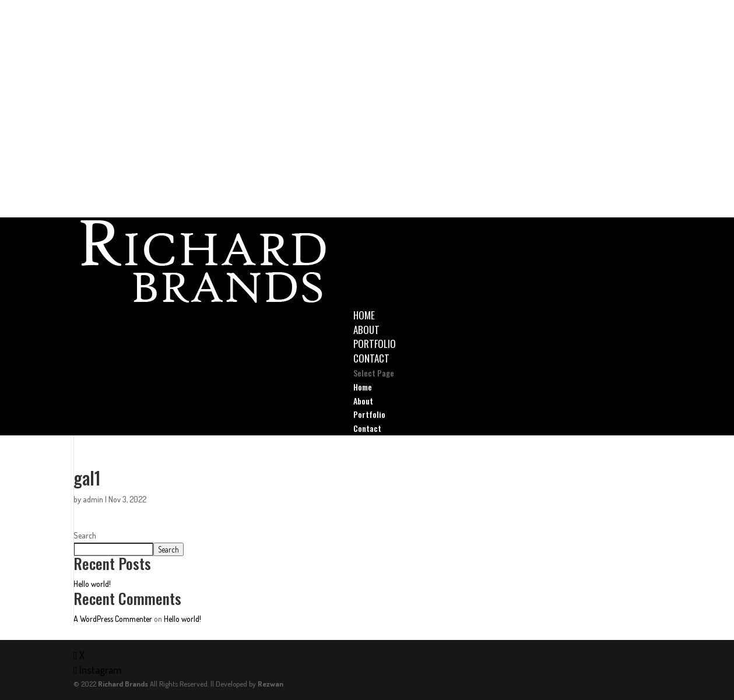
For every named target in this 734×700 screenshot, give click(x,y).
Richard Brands (123, 684)
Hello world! (92, 584)
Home (364, 315)
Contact (371, 358)
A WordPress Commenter (113, 619)
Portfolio (375, 344)
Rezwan (271, 684)
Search (85, 535)
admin (93, 499)
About (366, 330)
